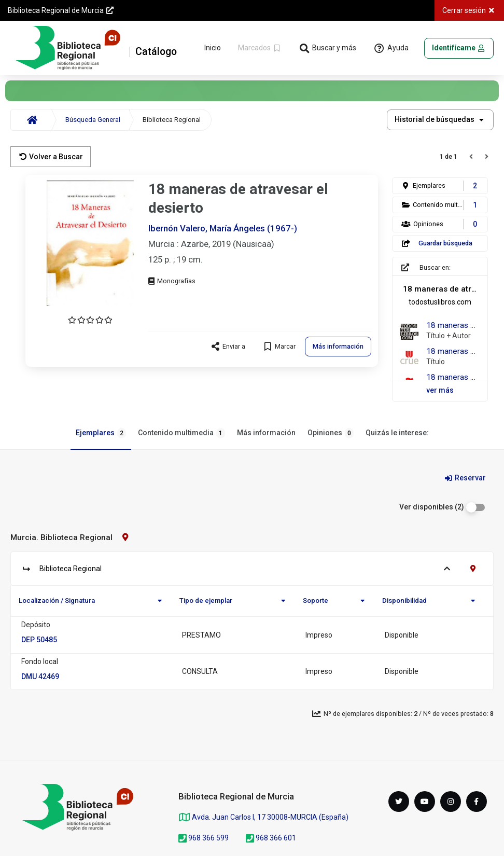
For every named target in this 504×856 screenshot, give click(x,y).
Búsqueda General (93, 120)
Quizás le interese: (397, 433)
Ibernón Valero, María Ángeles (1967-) (223, 228)
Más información (266, 433)
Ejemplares (101, 433)
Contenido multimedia (181, 433)
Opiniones (331, 433)
